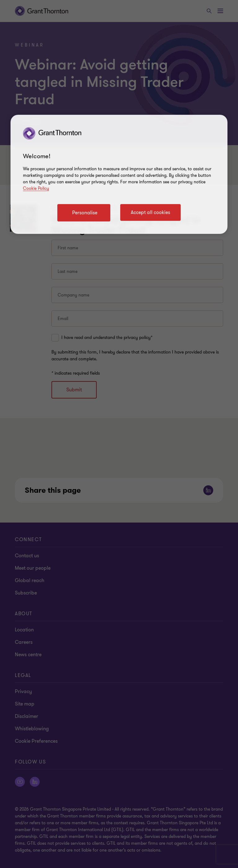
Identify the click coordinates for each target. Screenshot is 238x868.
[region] (119, 174)
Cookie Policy (36, 188)
